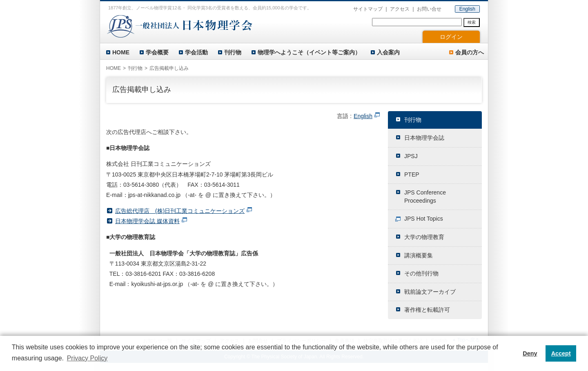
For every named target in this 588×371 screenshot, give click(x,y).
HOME (121, 52)
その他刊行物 (421, 273)
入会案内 (388, 52)
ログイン (451, 37)
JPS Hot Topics (424, 219)
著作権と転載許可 (427, 310)
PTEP (412, 174)
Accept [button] (561, 353)
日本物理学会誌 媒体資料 (147, 221)
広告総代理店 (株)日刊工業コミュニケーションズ (180, 211)
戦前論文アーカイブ (430, 292)
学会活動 (196, 52)
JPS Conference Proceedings (425, 197)
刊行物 (233, 52)
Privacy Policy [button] (87, 358)
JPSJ (411, 156)
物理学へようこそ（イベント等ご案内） (309, 52)
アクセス (400, 9)
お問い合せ (429, 9)
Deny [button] (530, 353)
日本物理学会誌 (424, 138)
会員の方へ (470, 52)
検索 (472, 22)
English (467, 9)
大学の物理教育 (424, 237)
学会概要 (157, 52)
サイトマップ (368, 9)
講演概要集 (419, 255)
